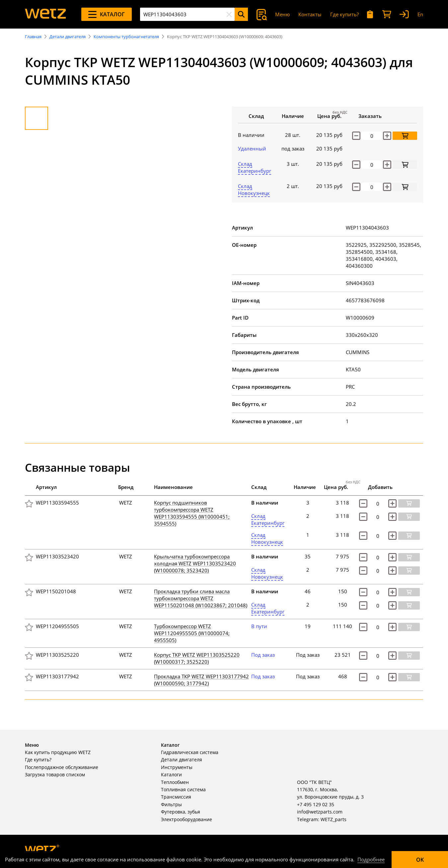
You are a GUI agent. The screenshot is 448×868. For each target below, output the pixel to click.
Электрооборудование (187, 819)
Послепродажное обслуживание (62, 767)
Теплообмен (175, 782)
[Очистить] (229, 14)
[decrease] (356, 165)
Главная (33, 37)
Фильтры (171, 804)
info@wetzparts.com (320, 812)
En (420, 14)
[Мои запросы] (370, 14)
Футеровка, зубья (181, 812)
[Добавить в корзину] (405, 136)
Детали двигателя (68, 37)
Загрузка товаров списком (55, 774)
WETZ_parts (334, 819)
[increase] (387, 165)
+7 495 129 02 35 (316, 804)
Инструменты (177, 767)
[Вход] (404, 14)
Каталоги (171, 774)
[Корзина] (387, 14)
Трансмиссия (176, 797)
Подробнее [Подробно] (371, 859)
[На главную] (45, 14)
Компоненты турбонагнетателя (126, 37)
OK (420, 860)
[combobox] (187, 14)
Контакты (310, 14)
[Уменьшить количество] (356, 136)
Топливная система (183, 789)
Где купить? (344, 14)
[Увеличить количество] (387, 136)
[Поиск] (241, 14)
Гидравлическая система (190, 752)
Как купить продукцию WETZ (58, 752)
